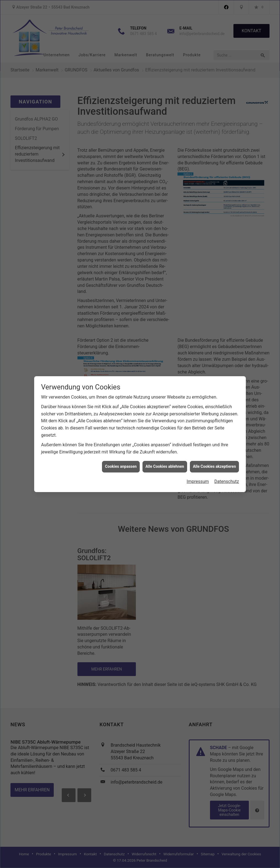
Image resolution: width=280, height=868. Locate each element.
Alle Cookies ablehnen (165, 453)
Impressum (198, 468)
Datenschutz (227, 468)
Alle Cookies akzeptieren (214, 453)
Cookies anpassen (121, 453)
